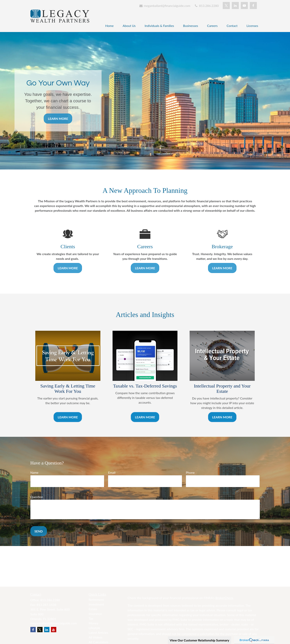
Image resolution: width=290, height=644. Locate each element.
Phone (190, 472)
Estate (93, 609)
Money (93, 623)
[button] (110, 25)
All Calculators (99, 642)
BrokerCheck (224, 598)
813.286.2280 (206, 6)
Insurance (95, 614)
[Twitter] (226, 5)
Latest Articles (98, 633)
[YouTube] (244, 5)
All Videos (95, 637)
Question (37, 497)
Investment (96, 604)
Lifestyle (94, 628)
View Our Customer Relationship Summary (200, 640)
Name (35, 472)
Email (112, 472)
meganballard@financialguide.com (165, 6)
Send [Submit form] (39, 531)
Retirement (96, 600)
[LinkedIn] (235, 5)
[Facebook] (253, 5)
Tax (91, 618)
